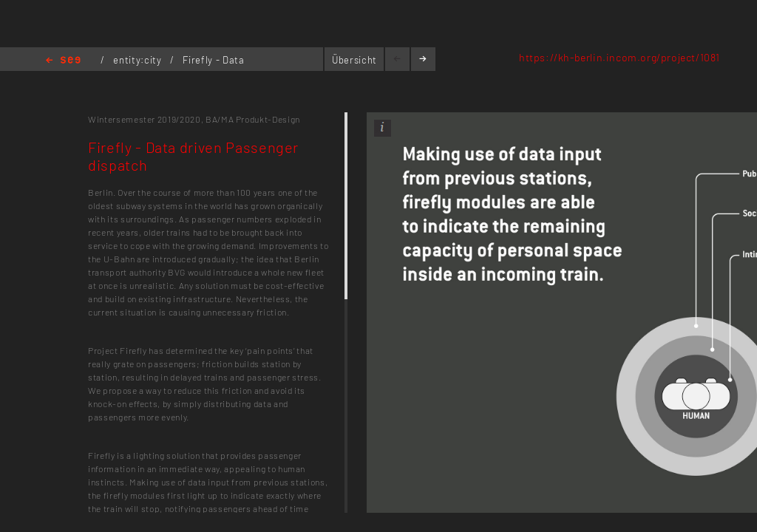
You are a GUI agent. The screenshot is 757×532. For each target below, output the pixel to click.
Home (63, 61)
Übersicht (354, 60)
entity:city (139, 60)
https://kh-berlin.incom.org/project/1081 (619, 57)
